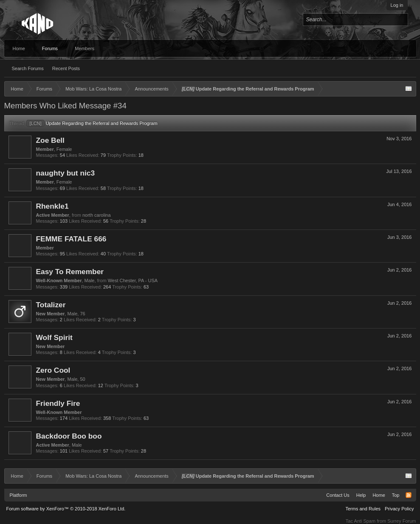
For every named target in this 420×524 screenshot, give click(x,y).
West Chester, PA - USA (133, 280)
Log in (397, 5)
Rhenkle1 (52, 206)
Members (85, 48)
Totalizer (51, 305)
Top (396, 495)
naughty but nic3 (66, 173)
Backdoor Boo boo (69, 436)
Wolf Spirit (54, 337)
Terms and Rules (363, 509)
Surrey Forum (402, 521)
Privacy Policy (399, 509)
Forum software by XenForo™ (66, 509)
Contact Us (338, 495)
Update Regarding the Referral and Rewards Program (92, 123)
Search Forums (28, 68)
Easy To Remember (70, 272)
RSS (409, 495)
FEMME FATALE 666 (71, 239)
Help (361, 495)
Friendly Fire (58, 403)
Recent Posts (66, 68)
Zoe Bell (50, 140)
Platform (18, 495)
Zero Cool (53, 370)
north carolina (97, 215)
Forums (50, 48)
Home (19, 48)
